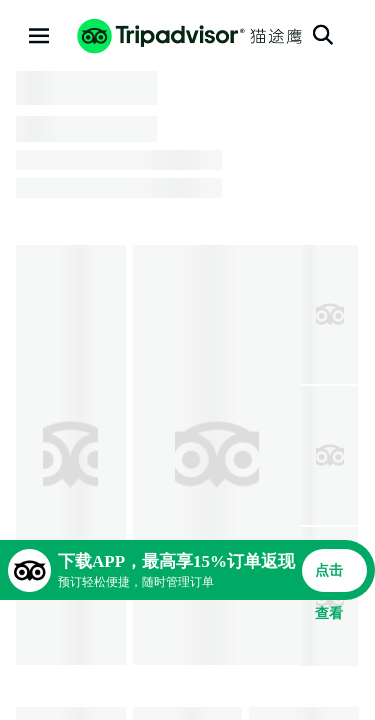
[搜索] (323, 35)
